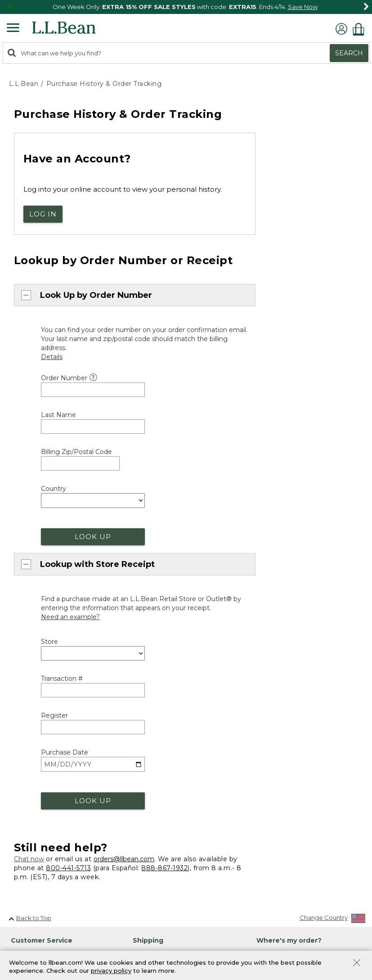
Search (349, 53)
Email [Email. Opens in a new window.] (26, 562)
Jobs (15, 794)
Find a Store (274, 566)
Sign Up (277, 893)
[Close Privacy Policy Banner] (357, 964)
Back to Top (30, 477)
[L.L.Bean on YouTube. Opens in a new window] (51, 868)
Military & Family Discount (170, 652)
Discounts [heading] (150, 605)
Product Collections (75, 941)
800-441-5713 (37, 515)
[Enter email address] (304, 874)
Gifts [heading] (141, 827)
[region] (186, 7)
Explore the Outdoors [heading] (170, 712)
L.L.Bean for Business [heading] (294, 634)
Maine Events (276, 582)
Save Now (303, 7)
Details (296, 859)
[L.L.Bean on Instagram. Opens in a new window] (38, 868)
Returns (144, 583)
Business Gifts (276, 649)
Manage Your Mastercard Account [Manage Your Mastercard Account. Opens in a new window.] (307, 758)
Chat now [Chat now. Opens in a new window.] (29, 418)
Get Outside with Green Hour (178, 742)
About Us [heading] (25, 716)
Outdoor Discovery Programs (176, 727)
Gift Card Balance (158, 873)
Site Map (23, 941)
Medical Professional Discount (177, 620)
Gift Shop (146, 842)
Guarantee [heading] (151, 552)
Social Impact (29, 747)
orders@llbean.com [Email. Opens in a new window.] (124, 418)
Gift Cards (147, 858)
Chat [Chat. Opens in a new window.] (25, 546)
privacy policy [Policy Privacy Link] (111, 971)
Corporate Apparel (284, 664)
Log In (43, 214)
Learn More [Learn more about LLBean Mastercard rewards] (273, 727)
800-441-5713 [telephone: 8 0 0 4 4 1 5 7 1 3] (68, 427)
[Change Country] (333, 478)
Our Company (29, 778)
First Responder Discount (170, 636)
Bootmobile (274, 598)
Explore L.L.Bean (33, 731)
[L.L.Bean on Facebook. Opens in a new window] (12, 868)
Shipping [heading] (148, 499)
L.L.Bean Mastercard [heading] (296, 711)
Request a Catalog (36, 809)
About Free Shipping (163, 514)
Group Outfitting (280, 680)
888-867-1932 (83, 530)
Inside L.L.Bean (30, 763)
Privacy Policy (290, 917)
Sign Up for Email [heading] (286, 827)
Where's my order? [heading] (289, 499)
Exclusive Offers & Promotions (176, 683)
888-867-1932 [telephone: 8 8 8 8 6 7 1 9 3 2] (164, 427)
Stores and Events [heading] (288, 551)
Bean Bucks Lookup (286, 742)
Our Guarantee (155, 567)
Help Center (36, 579)
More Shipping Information (172, 530)
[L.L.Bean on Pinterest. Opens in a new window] (25, 868)
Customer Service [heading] (42, 499)
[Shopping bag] (361, 29)
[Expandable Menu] (13, 29)
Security (127, 941)
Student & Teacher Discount (174, 667)
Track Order (288, 517)
